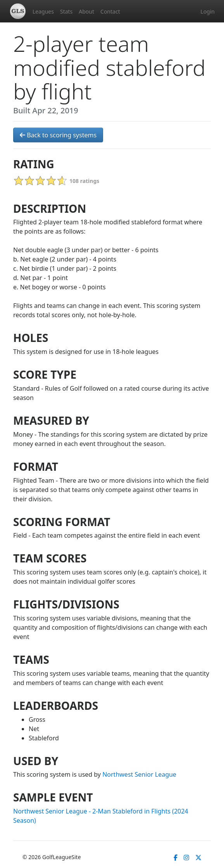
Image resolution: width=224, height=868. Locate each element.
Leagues (43, 11)
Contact (110, 11)
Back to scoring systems (58, 135)
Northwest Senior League (139, 774)
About (86, 11)
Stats (66, 11)
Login (208, 11)
